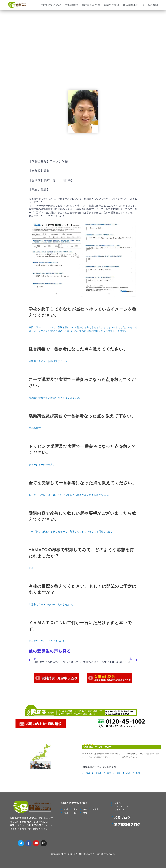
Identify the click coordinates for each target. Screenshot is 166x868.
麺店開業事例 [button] (131, 5)
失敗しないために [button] (51, 5)
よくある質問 (150, 5)
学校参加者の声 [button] (91, 5)
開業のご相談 (111, 5)
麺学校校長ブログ (127, 826)
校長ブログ (122, 819)
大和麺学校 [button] (72, 5)
